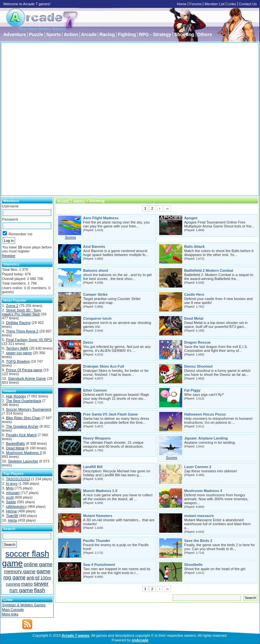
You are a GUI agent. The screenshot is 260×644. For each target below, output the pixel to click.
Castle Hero (194, 294)
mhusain (13, 493)
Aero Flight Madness (101, 218)
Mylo (10, 488)
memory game (20, 571)
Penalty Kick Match (21, 435)
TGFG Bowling (18, 361)
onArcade (140, 640)
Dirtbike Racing (18, 323)
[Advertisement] (76, 119)
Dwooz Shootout (198, 366)
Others (205, 34)
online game (38, 564)
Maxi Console (13, 610)
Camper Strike (95, 294)
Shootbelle (193, 565)
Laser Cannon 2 (198, 467)
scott (10, 497)
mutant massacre (199, 516)
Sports (54, 34)
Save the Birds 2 (198, 541)
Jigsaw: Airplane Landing (206, 438)
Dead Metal (15, 448)
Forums (195, 4)
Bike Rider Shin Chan (23, 418)
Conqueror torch (97, 318)
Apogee (191, 218)
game (43, 571)
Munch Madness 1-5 (100, 491)
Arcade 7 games (71, 201)
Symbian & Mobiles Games (24, 605)
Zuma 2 (12, 306)
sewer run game (19, 353)
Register (9, 256)
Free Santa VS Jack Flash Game (110, 414)
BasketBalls (15, 443)
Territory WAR (17, 348)
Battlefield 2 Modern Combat (209, 270)
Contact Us (248, 4)
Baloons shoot (96, 270)
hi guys (12, 483)
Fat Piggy (192, 390)
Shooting (184, 34)
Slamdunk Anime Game (27, 378)
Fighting (127, 34)
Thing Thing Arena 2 (22, 331)
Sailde (11, 502)
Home (182, 4)
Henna (11, 511)
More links (10, 614)
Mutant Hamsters (98, 516)
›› (167, 208)
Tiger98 (12, 516)
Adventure (15, 34)
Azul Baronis (94, 247)
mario (27, 584)
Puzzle (36, 34)
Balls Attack (195, 247)
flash (40, 590)
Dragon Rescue (197, 342)
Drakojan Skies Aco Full (104, 366)
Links (232, 4)
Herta (12, 520)
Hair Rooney (16, 396)
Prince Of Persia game (24, 370)
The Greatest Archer (22, 426)
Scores (70, 237)
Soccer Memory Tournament (29, 409)
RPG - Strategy (155, 34)
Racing (107, 34)
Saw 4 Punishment (99, 565)
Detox (88, 342)
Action (71, 34)
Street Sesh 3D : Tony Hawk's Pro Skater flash (22, 312)
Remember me (18, 234)
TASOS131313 (18, 479)
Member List (215, 4)
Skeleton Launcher (23, 461)
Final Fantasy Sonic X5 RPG (29, 340)
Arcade (89, 34)
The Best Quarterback (24, 401)
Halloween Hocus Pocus (205, 414)
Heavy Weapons (97, 438)
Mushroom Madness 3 (24, 453)
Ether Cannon (95, 390)
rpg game (14, 578)
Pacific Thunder (97, 541)
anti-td (33, 578)
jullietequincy (16, 506)
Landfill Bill (93, 467)
